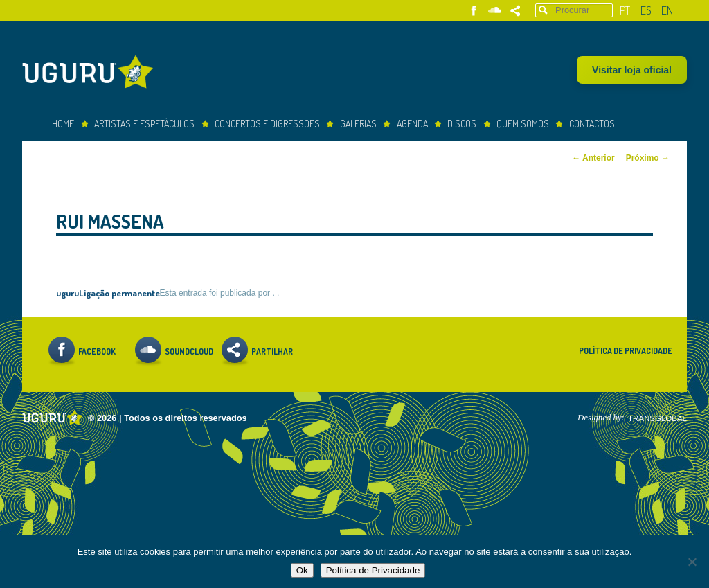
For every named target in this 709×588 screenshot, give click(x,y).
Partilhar (515, 11)
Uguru (91, 74)
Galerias (358, 124)
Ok (302, 570)
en (667, 10)
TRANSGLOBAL (657, 418)
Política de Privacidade (626, 351)
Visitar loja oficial (632, 70)
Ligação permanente (119, 293)
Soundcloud (495, 11)
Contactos (592, 124)
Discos (462, 124)
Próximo (648, 158)
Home (63, 124)
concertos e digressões (267, 124)
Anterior (593, 158)
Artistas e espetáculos (144, 124)
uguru (68, 293)
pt (625, 10)
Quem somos (523, 124)
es (646, 10)
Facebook (474, 11)
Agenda (412, 124)
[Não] (692, 562)
